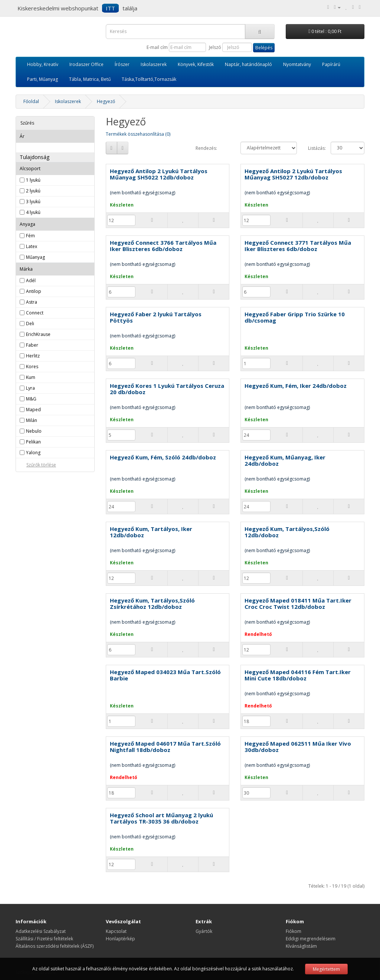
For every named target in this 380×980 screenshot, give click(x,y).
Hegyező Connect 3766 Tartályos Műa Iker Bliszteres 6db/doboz (163, 246)
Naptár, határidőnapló (248, 64)
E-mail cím (157, 47)
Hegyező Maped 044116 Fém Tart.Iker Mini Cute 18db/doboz (298, 675)
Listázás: (314, 148)
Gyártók (204, 931)
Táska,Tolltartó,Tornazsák (149, 79)
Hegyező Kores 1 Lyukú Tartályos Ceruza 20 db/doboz (167, 389)
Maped (33, 410)
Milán (32, 420)
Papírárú (331, 64)
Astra (32, 302)
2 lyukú (33, 191)
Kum (31, 377)
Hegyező (106, 101)
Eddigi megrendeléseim (311, 939)
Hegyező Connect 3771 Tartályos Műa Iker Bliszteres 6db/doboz (298, 246)
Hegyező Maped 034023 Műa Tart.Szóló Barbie (165, 675)
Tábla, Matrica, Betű (90, 79)
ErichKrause (38, 334)
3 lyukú (33, 202)
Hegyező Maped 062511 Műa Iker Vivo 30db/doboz (298, 747)
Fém (30, 236)
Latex (32, 246)
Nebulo (34, 431)
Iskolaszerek (154, 64)
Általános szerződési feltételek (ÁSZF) (55, 946)
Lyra (30, 388)
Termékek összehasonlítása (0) (138, 134)
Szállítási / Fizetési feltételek (44, 939)
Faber (32, 345)
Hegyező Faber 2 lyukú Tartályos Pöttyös (156, 317)
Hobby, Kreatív (43, 64)
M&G (31, 399)
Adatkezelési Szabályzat (41, 931)
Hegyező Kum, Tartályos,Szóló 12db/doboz (287, 532)
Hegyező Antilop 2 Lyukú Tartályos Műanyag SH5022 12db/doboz (159, 174)
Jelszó (215, 47)
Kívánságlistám (301, 946)
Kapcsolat (116, 931)
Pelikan (33, 442)
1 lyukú (33, 180)
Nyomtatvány (297, 64)
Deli (30, 324)
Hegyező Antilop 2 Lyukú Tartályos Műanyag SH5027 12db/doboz (293, 174)
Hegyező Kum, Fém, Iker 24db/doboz (296, 386)
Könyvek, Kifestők (196, 64)
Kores (32, 367)
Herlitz (33, 356)
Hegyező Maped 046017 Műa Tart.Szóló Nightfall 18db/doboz (165, 747)
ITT (110, 8)
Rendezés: (206, 148)
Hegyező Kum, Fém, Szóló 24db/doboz (163, 457)
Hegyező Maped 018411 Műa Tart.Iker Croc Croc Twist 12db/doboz (298, 603)
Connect (35, 313)
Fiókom (294, 931)
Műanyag (35, 257)
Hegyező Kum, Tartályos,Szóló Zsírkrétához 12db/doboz (152, 603)
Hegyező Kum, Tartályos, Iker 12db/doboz (151, 532)
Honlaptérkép (120, 939)
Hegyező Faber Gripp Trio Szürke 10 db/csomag (295, 317)
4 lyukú (33, 212)
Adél (31, 281)
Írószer (122, 64)
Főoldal (31, 101)
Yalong (33, 453)
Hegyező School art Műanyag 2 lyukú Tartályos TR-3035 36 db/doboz (161, 818)
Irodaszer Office (86, 64)
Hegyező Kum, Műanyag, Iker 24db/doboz (285, 460)
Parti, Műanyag (42, 79)
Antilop (34, 291)
